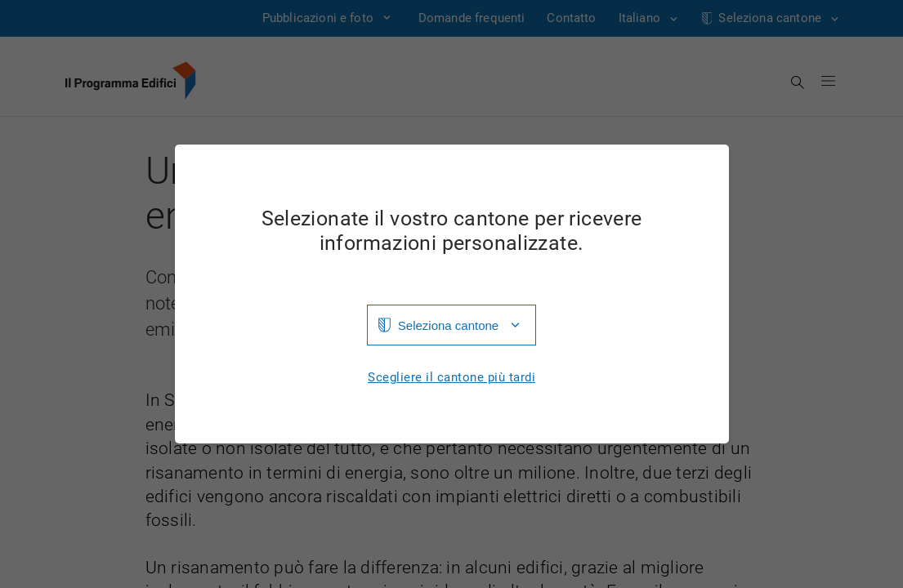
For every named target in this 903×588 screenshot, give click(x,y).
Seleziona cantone (448, 325)
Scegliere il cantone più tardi (451, 378)
